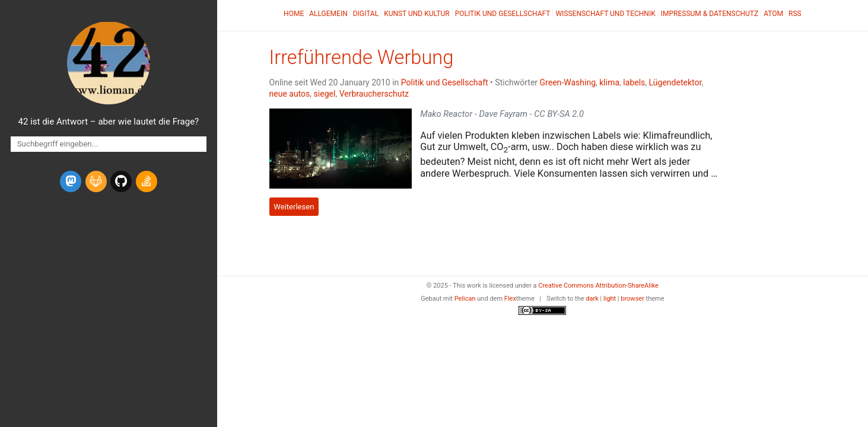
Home (294, 14)
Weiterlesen (294, 207)
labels (634, 82)
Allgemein (328, 14)
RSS (795, 14)
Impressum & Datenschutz (710, 14)
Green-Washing (568, 82)
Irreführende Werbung (362, 58)
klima (609, 82)
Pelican (465, 299)
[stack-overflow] (147, 181)
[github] (121, 181)
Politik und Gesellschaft (503, 14)
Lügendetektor (675, 82)
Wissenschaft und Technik (605, 14)
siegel (325, 94)
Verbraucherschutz (374, 94)
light (610, 299)
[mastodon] (71, 181)
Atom (773, 14)
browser (632, 299)
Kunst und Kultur (417, 14)
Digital (366, 14)
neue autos (290, 94)
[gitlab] (96, 181)
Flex (510, 299)
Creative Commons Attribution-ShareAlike (598, 286)
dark (592, 299)
